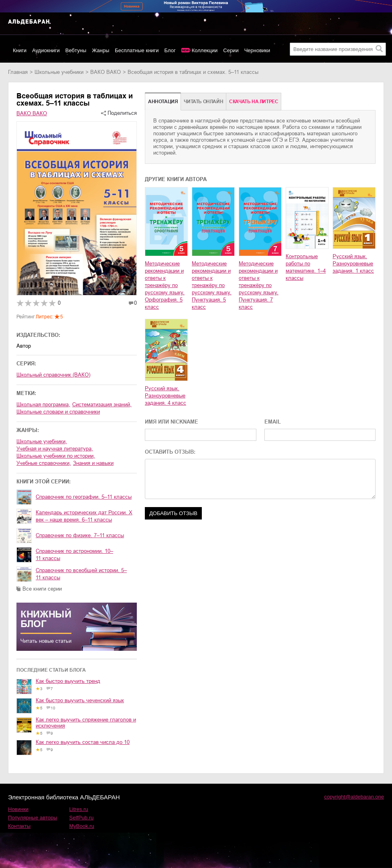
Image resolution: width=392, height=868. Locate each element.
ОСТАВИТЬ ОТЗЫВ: (170, 452)
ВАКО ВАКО (106, 72)
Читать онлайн (203, 102)
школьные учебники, (42, 441)
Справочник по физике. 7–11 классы (80, 535)
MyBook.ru (82, 826)
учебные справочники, (44, 463)
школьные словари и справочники (58, 412)
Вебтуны (76, 50)
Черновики (257, 50)
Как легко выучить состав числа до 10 (83, 742)
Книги (20, 50)
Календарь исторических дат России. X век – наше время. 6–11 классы (84, 516)
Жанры (101, 50)
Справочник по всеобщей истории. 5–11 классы (81, 574)
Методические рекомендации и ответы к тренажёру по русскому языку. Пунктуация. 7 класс (259, 285)
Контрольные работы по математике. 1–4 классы (306, 267)
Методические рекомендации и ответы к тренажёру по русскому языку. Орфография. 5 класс (165, 285)
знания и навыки (93, 463)
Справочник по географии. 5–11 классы (84, 497)
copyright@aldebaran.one (354, 797)
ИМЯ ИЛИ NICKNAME (172, 422)
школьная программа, (43, 404)
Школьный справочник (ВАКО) (53, 375)
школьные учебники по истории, (56, 456)
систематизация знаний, (102, 404)
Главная (18, 72)
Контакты (19, 826)
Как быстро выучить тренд (68, 681)
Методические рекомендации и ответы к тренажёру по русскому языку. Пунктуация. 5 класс (212, 285)
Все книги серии (42, 589)
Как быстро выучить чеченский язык (80, 700)
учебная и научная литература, (55, 449)
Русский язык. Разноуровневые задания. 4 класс (166, 396)
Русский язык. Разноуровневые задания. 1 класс (353, 264)
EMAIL (273, 422)
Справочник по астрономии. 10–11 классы (74, 555)
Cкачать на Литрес (254, 102)
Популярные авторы (33, 818)
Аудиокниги (46, 50)
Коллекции (205, 50)
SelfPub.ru (82, 818)
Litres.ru (79, 809)
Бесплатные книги (137, 50)
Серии (231, 50)
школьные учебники (59, 72)
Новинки (18, 809)
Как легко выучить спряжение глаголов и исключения (86, 723)
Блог (170, 50)
